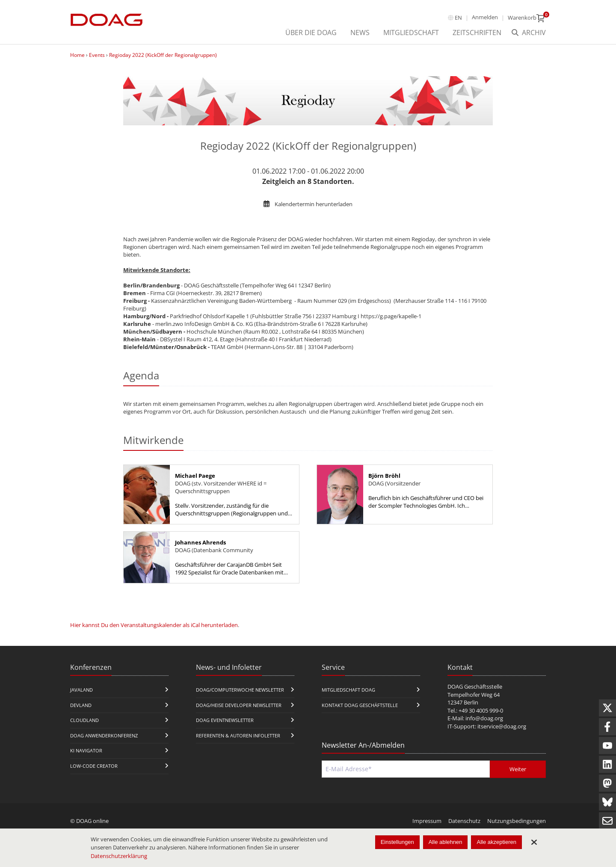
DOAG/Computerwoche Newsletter (240, 690)
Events (97, 55)
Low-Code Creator (94, 766)
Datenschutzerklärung (119, 856)
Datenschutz (464, 821)
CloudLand (84, 720)
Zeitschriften (477, 33)
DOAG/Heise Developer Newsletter (239, 705)
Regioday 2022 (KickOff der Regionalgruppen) (163, 55)
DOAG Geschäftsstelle (475, 686)
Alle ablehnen (446, 842)
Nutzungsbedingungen (517, 821)
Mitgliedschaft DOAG (348, 690)
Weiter (518, 769)
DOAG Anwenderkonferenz (104, 735)
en (458, 18)
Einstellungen (397, 842)
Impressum (427, 821)
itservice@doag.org (502, 726)
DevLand (81, 705)
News (360, 33)
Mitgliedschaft (411, 33)
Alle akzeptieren (496, 842)
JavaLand (81, 690)
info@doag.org (484, 718)
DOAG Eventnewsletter (225, 720)
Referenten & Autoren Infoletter (238, 735)
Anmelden (485, 17)
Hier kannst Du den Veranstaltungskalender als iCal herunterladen (154, 625)
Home (77, 55)
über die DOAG (311, 33)
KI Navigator (86, 750)
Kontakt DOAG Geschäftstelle (360, 705)
